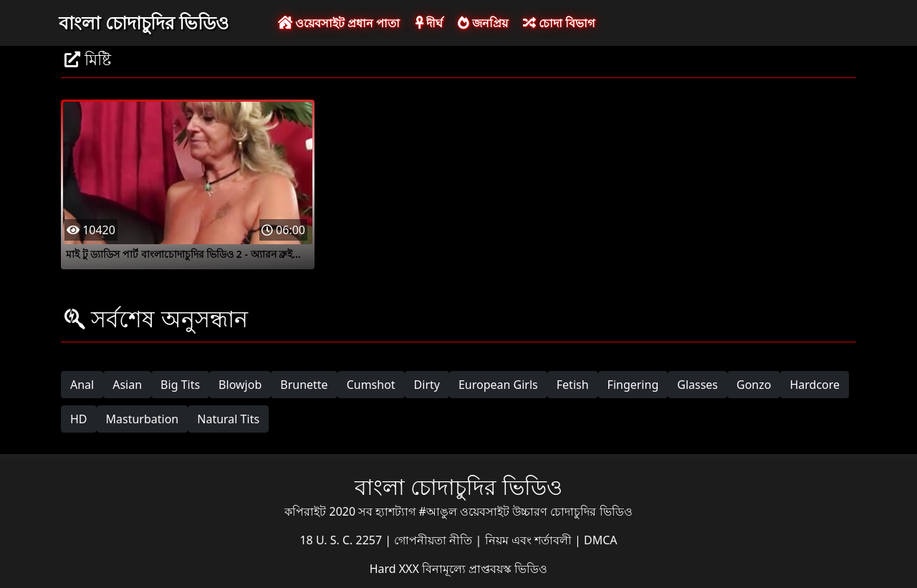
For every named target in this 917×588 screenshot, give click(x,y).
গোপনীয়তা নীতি (435, 540)
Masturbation (143, 419)
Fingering (633, 385)
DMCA (601, 540)
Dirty (427, 385)
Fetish (573, 385)
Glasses (697, 385)
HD (79, 419)
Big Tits (180, 385)
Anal (82, 385)
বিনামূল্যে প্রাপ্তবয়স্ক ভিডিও (485, 569)
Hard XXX (396, 569)
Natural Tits (228, 419)
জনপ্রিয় (483, 23)
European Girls (498, 385)
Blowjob (240, 385)
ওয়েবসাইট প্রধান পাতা (339, 23)
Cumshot (371, 385)
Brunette (304, 385)
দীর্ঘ (429, 23)
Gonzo (754, 385)
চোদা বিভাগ (559, 23)
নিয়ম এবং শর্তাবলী (530, 540)
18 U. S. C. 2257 (342, 540)
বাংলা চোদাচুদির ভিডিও (144, 22)
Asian (127, 385)
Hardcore (815, 385)
